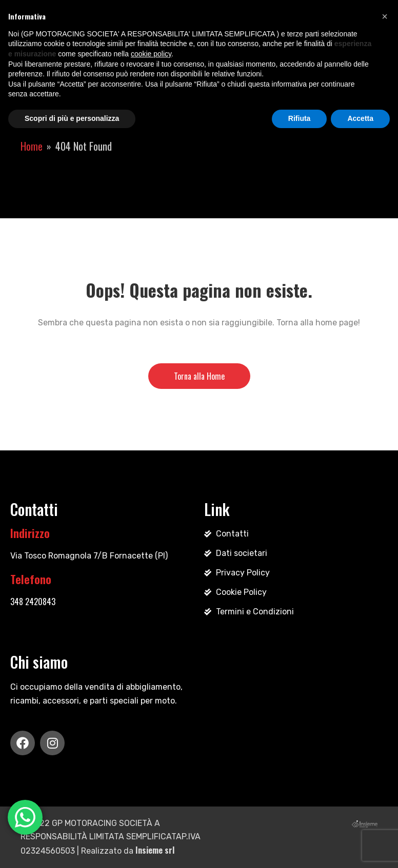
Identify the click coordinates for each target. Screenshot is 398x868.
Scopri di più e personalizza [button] (72, 118)
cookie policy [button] (151, 54)
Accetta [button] (360, 118)
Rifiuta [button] (300, 118)
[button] (385, 16)
